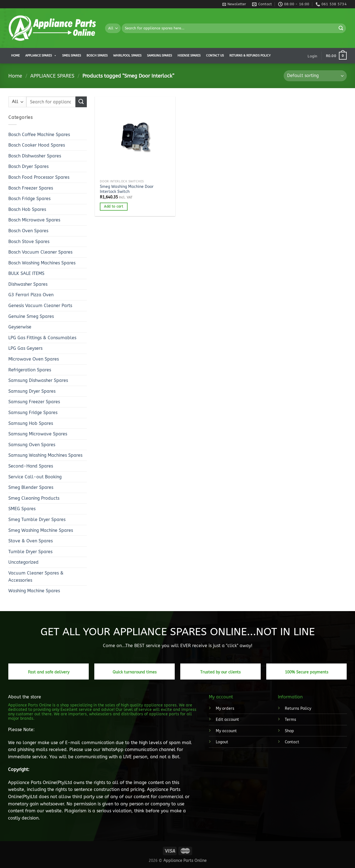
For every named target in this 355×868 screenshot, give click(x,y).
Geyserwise (20, 327)
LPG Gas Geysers (25, 348)
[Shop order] (315, 76)
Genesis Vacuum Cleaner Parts (40, 306)
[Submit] (341, 28)
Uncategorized (23, 562)
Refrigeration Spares (30, 370)
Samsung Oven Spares (32, 445)
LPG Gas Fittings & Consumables (42, 338)
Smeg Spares (72, 56)
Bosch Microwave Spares (34, 220)
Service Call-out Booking (35, 477)
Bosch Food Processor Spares (39, 177)
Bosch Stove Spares (29, 242)
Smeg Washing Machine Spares (41, 530)
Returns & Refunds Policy (250, 56)
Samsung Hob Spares (31, 423)
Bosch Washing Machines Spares (42, 263)
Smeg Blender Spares (31, 487)
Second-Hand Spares (31, 466)
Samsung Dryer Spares (32, 391)
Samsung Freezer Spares (34, 402)
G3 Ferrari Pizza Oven (31, 295)
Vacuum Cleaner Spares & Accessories (36, 577)
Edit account (227, 720)
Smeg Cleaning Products (34, 498)
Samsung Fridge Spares (33, 413)
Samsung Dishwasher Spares (38, 380)
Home (15, 56)
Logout (222, 742)
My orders (225, 709)
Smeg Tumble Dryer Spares (37, 519)
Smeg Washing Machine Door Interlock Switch (127, 189)
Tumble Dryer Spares (30, 552)
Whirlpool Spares (127, 56)
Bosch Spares (97, 56)
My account (226, 731)
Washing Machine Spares (34, 591)
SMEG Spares (22, 509)
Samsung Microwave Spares (38, 434)
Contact (292, 742)
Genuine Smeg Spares (31, 316)
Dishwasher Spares (28, 284)
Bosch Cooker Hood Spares (37, 145)
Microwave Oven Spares (34, 359)
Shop (289, 731)
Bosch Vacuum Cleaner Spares (40, 252)
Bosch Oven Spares (28, 231)
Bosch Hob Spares (27, 209)
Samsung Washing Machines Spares (45, 455)
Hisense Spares (189, 56)
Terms (291, 720)
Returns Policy (298, 709)
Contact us (215, 56)
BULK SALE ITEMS (26, 273)
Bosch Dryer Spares (28, 166)
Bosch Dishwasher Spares (35, 156)
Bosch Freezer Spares (31, 188)
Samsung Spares (159, 56)
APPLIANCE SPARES (41, 56)
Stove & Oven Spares (31, 541)
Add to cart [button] (114, 206)
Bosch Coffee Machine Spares (39, 135)
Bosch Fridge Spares (29, 199)
